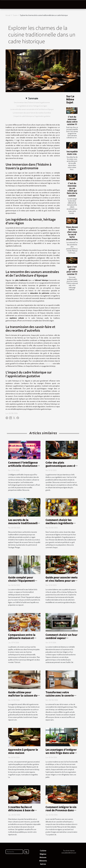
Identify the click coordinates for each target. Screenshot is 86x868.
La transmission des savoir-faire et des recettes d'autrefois (32, 113)
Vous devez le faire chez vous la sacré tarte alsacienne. (72, 233)
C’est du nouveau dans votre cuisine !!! (72, 120)
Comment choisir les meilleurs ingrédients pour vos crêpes (59, 523)
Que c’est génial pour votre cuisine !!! (72, 270)
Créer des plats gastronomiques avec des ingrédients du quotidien (62, 466)
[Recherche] (14, 852)
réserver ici (49, 363)
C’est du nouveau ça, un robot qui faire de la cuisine (72, 189)
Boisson (43, 857)
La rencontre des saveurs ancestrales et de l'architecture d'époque (32, 109)
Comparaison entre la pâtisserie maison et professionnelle (22, 638)
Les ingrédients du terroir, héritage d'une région (32, 106)
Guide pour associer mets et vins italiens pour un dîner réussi (62, 581)
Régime (43, 854)
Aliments (43, 861)
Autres (43, 864)
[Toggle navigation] (6, 5)
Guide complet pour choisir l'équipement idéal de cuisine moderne (24, 581)
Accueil (8, 15)
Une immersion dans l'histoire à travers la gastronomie (32, 102)
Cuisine (15, 15)
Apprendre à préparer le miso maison (23, 751)
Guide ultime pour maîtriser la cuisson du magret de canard (23, 695)
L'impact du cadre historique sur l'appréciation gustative (32, 116)
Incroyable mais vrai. (72, 153)
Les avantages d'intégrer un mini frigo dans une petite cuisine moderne (61, 753)
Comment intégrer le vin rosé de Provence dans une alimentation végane (61, 810)
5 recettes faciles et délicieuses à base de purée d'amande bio (21, 810)
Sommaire (33, 98)
